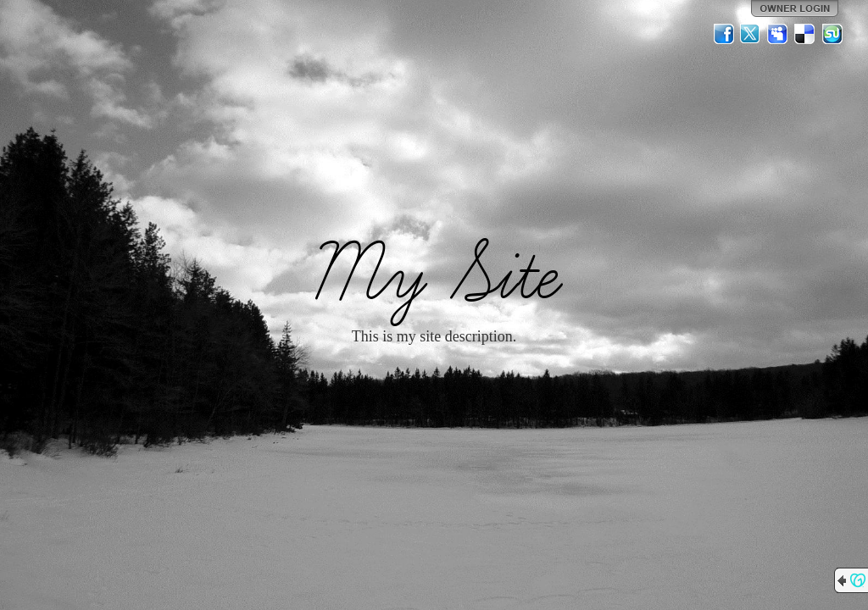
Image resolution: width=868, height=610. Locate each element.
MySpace (778, 34)
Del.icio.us (805, 34)
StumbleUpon (832, 34)
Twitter (751, 34)
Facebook (724, 34)
